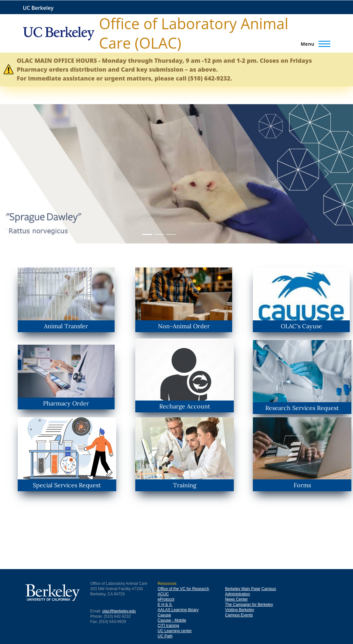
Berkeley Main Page (243, 589)
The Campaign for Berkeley (249, 605)
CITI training (168, 626)
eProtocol (166, 599)
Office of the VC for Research (183, 589)
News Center (236, 599)
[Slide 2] (159, 234)
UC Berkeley (38, 8)
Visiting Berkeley (240, 610)
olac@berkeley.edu (119, 611)
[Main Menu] (314, 44)
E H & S (165, 605)
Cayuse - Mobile (172, 620)
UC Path (165, 636)
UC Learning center (175, 631)
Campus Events (239, 615)
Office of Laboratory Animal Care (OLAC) (194, 33)
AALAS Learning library (178, 610)
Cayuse (164, 615)
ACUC (163, 594)
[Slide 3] (171, 234)
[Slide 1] (147, 234)
